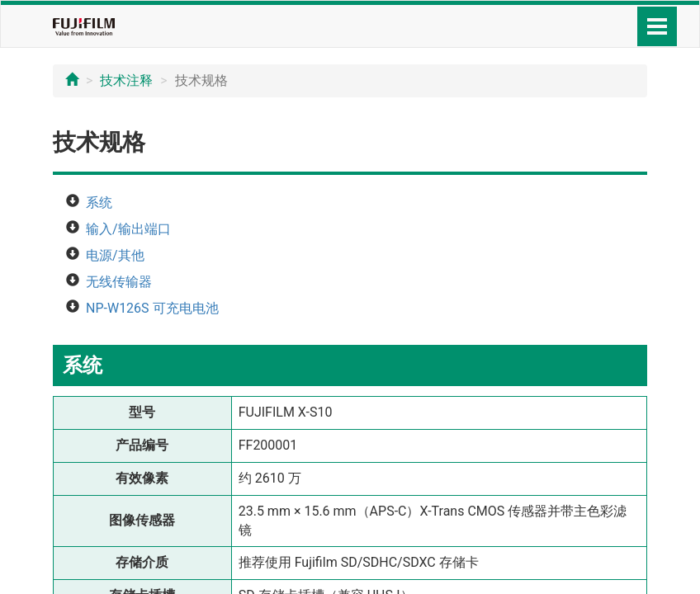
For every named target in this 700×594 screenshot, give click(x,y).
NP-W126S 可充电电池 (152, 308)
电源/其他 (115, 255)
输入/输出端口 (128, 229)
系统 (99, 203)
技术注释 (126, 80)
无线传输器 (119, 282)
